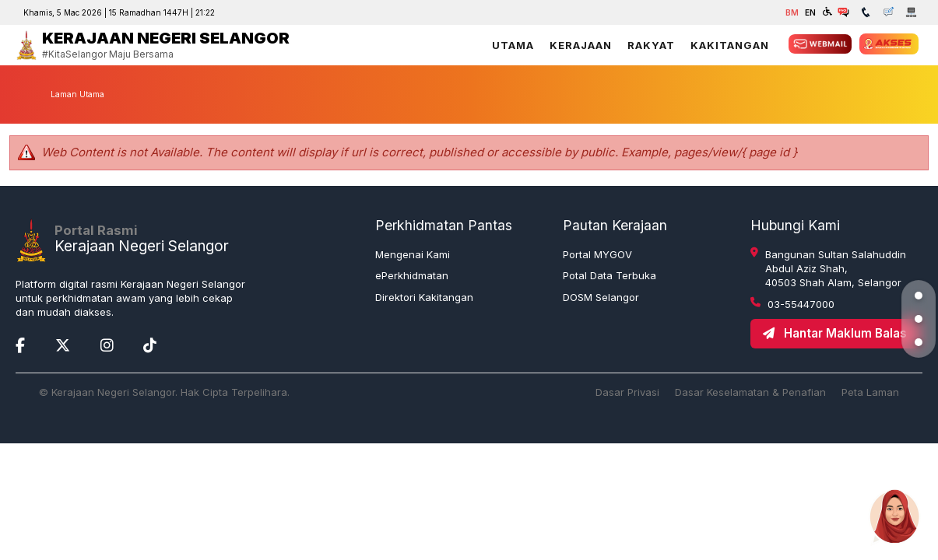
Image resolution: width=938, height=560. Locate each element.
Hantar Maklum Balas (835, 333)
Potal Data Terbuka (610, 275)
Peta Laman (870, 392)
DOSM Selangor (601, 297)
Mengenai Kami (413, 254)
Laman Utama (77, 94)
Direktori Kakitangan (424, 297)
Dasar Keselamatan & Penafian (750, 392)
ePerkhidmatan (412, 275)
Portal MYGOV (597, 254)
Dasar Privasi (627, 392)
